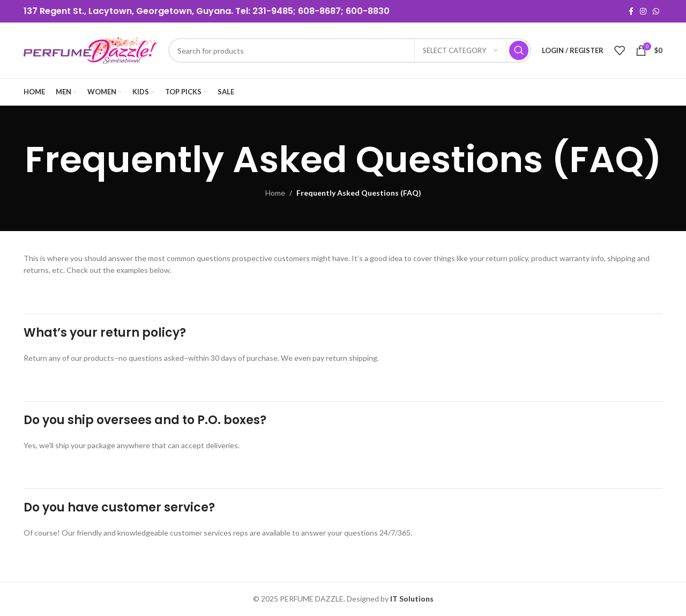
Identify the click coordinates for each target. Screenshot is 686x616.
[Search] (350, 50)
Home (275, 193)
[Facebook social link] (631, 12)
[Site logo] (91, 50)
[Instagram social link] (643, 12)
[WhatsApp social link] (656, 12)
